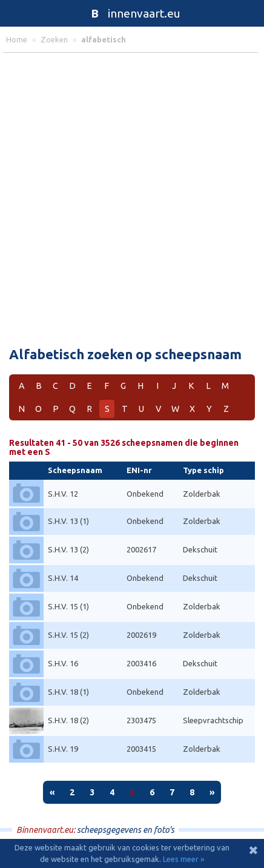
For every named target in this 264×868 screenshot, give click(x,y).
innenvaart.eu (132, 13)
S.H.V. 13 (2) (68, 549)
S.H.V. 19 (63, 749)
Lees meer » (183, 859)
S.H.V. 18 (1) (68, 692)
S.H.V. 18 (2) (68, 720)
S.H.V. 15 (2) (68, 635)
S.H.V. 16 (63, 663)
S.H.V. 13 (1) (68, 521)
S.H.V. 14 (63, 578)
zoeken (54, 39)
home (17, 39)
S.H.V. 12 (63, 494)
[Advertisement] (132, 197)
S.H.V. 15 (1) (68, 606)
